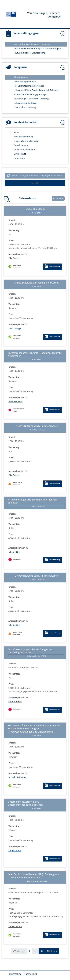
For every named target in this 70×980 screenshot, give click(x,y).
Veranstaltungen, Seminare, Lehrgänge (32, 44)
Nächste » (52, 951)
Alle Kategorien (21, 77)
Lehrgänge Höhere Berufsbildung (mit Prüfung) (36, 90)
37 (42, 951)
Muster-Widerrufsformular (26, 141)
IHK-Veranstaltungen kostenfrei (29, 86)
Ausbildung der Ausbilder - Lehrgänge (32, 99)
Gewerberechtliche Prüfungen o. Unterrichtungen (37, 49)
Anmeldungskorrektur (24, 150)
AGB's (17, 132)
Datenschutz (20, 154)
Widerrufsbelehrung (23, 137)
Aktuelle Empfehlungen (25, 82)
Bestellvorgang (21, 145)
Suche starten (35, 183)
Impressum (19, 158)
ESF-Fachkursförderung (25, 107)
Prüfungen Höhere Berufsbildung (30, 53)
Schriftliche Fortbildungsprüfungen (31, 95)
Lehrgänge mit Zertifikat (25, 103)
